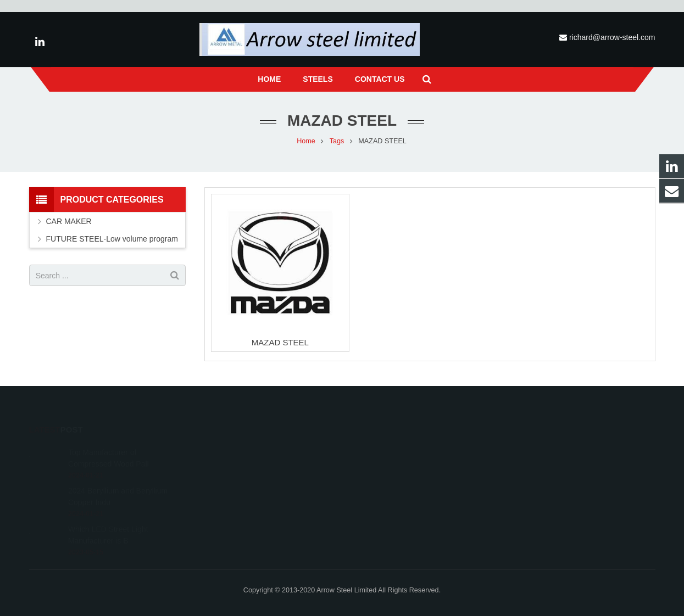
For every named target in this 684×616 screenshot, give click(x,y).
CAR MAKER (69, 221)
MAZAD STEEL (280, 342)
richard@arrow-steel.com (612, 37)
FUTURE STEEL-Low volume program (112, 239)
